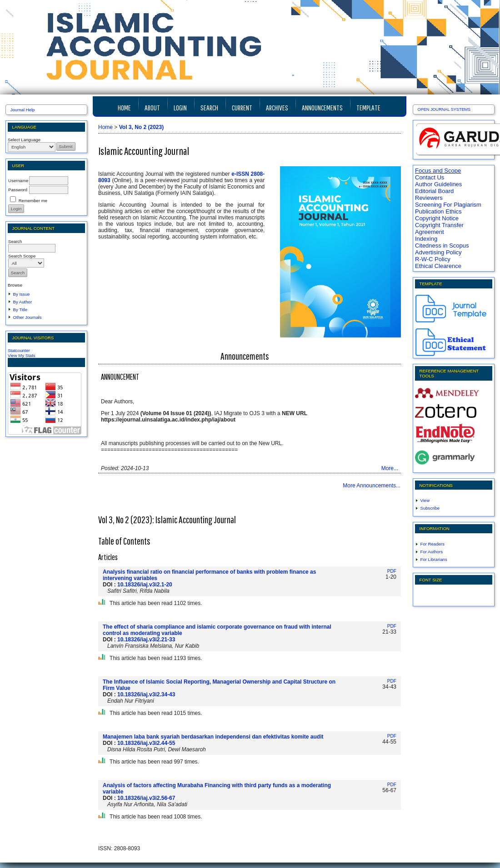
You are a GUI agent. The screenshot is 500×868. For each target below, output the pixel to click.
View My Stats (22, 355)
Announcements (322, 107)
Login (180, 107)
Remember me (33, 201)
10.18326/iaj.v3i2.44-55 (146, 743)
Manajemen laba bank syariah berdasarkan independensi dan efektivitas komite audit (213, 737)
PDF (392, 571)
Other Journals (27, 317)
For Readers (432, 544)
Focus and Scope (438, 171)
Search (209, 107)
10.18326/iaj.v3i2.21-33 (146, 640)
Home (124, 107)
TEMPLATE (368, 107)
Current (242, 107)
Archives (277, 107)
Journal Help (23, 110)
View (425, 500)
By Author (23, 302)
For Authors (432, 552)
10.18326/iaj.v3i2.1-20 (145, 585)
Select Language (24, 140)
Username (18, 181)
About (152, 107)
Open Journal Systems (444, 109)
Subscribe (430, 508)
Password (18, 190)
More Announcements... (372, 486)
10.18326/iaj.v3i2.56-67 (146, 798)
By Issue (22, 294)
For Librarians (434, 559)
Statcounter (19, 350)
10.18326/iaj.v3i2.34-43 (146, 694)
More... (390, 468)
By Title (20, 310)
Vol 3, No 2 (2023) (141, 127)
